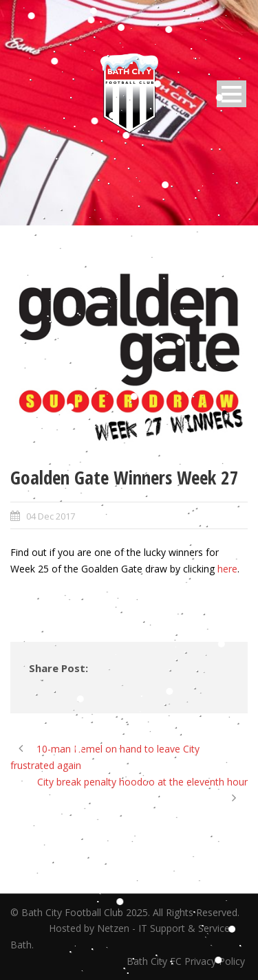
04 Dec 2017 (51, 516)
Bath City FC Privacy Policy (187, 961)
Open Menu (232, 94)
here (227, 569)
